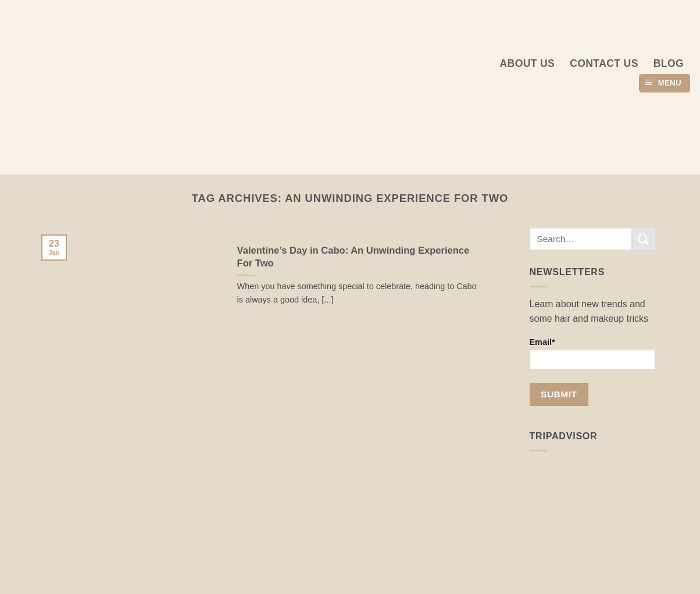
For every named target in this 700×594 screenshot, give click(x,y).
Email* (593, 353)
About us (528, 63)
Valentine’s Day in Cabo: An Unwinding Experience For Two (353, 257)
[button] (665, 83)
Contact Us (604, 63)
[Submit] (644, 239)
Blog (669, 63)
